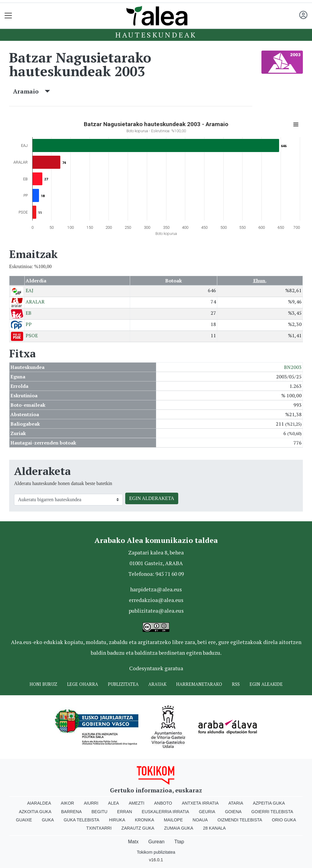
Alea (114, 803)
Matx (133, 842)
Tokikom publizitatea (156, 852)
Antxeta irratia (200, 803)
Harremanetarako (199, 684)
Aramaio (32, 91)
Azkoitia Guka (35, 812)
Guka (48, 820)
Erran (124, 812)
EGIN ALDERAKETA (152, 498)
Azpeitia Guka (269, 803)
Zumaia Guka (179, 828)
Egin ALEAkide (266, 684)
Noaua (200, 820)
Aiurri (91, 803)
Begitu (99, 812)
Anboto (163, 803)
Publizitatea (123, 684)
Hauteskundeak (156, 35)
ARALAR (35, 302)
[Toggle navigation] (8, 16)
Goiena (233, 812)
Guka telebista (82, 820)
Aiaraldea (39, 803)
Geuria (207, 812)
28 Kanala (214, 828)
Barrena (72, 812)
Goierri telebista (272, 812)
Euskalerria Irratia (165, 812)
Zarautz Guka (138, 828)
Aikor (68, 803)
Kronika (145, 820)
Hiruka (117, 820)
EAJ (30, 290)
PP (29, 324)
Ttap (179, 842)
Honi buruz (43, 684)
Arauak (157, 684)
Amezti (136, 803)
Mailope (173, 820)
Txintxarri (99, 828)
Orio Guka (284, 820)
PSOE (32, 335)
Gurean (156, 842)
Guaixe (24, 820)
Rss (236, 684)
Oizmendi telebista (240, 820)
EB (28, 313)
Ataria (236, 803)
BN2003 (293, 367)
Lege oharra (83, 684)
